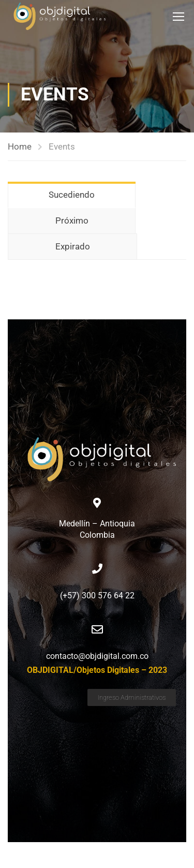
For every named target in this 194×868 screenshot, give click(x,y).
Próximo (72, 220)
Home (20, 146)
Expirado (73, 246)
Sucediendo (72, 195)
